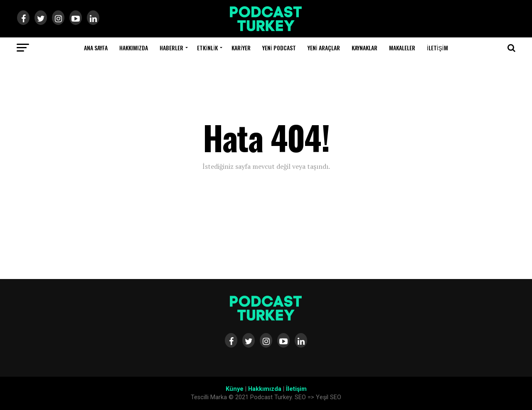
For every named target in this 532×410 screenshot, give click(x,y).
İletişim (437, 48)
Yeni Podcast (279, 48)
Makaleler (402, 48)
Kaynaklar (365, 48)
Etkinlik (207, 48)
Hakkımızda (134, 48)
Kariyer (241, 48)
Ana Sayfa (96, 48)
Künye (235, 389)
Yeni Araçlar (324, 48)
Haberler (171, 48)
